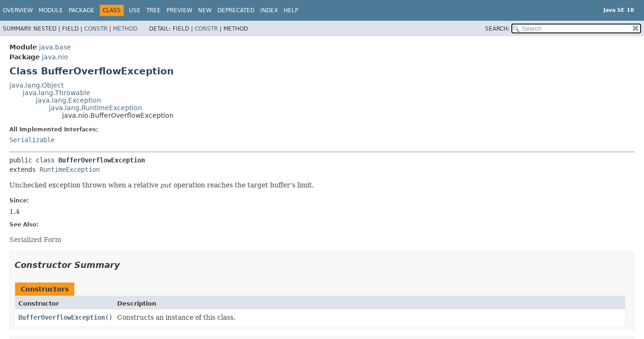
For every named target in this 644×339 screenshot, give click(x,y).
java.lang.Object (36, 85)
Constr (96, 29)
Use (135, 10)
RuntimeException (70, 169)
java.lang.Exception (68, 100)
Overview (18, 10)
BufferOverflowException (62, 317)
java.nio (55, 57)
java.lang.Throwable (56, 93)
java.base (55, 47)
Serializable (32, 140)
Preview (179, 10)
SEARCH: (497, 29)
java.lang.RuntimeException (95, 108)
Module (51, 10)
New (205, 10)
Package (82, 10)
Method (125, 29)
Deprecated (236, 10)
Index (269, 10)
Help (291, 10)
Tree (154, 10)
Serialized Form (35, 240)
